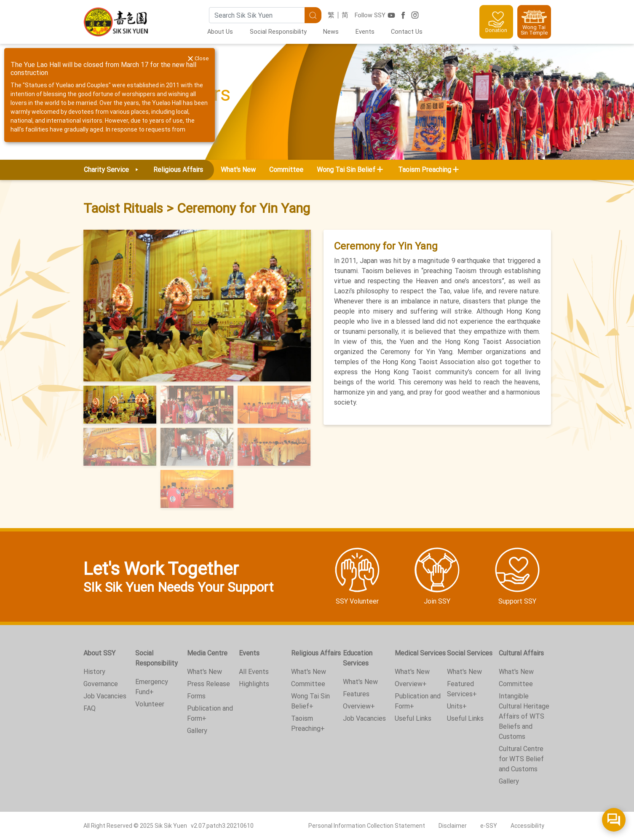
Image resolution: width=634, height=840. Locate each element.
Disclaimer (453, 826)
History (94, 672)
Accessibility (527, 826)
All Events (254, 672)
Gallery (197, 731)
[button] (100, 306)
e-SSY (489, 826)
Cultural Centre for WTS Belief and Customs (521, 759)
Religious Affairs (316, 653)
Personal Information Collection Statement (367, 826)
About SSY (99, 653)
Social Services (470, 653)
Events (365, 32)
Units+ (457, 706)
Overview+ (359, 706)
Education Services (358, 658)
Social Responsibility (278, 32)
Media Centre (207, 653)
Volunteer (150, 704)
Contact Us (407, 32)
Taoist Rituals (123, 208)
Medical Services (420, 653)
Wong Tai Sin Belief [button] (346, 170)
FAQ (90, 708)
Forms (196, 696)
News (331, 32)
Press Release (209, 684)
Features (356, 694)
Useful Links (413, 718)
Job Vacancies (105, 696)
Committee (286, 170)
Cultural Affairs (521, 653)
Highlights (254, 684)
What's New (238, 170)
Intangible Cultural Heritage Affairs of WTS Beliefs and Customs (524, 716)
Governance (101, 684)
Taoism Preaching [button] (425, 170)
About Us (220, 32)
